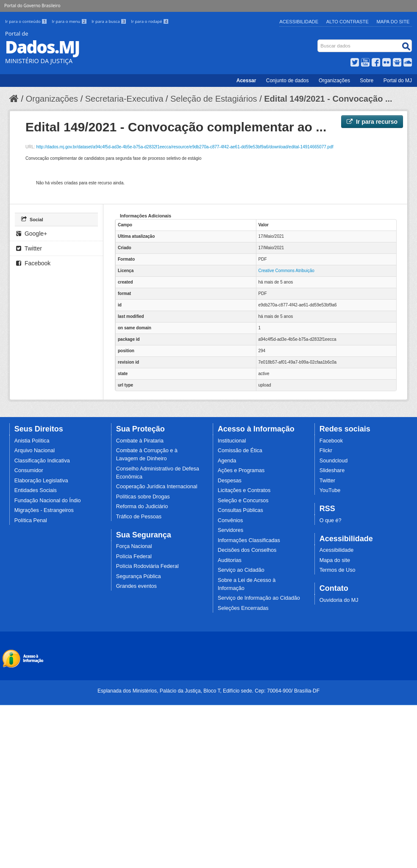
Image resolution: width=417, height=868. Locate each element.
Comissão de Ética (240, 451)
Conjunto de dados (288, 81)
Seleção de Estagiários (214, 99)
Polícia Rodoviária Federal (147, 566)
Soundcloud (334, 461)
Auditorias (230, 560)
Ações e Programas (241, 470)
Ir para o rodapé (150, 21)
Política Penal (31, 520)
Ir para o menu (70, 21)
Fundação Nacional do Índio (48, 501)
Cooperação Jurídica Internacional (157, 487)
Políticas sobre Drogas (143, 497)
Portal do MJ (398, 81)
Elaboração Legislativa (41, 481)
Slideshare (332, 470)
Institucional (232, 441)
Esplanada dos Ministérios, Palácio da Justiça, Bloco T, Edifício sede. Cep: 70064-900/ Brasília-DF (208, 691)
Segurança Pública (139, 576)
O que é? (331, 520)
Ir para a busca (110, 21)
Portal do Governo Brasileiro (32, 6)
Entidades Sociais (36, 490)
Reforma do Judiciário (142, 506)
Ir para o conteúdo (27, 21)
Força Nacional (134, 546)
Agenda (227, 461)
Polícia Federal (134, 556)
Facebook (33, 263)
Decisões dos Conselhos (247, 550)
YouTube (330, 490)
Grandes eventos (136, 586)
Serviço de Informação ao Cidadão (259, 598)
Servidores (231, 530)
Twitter (29, 248)
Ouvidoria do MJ (339, 600)
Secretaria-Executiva (124, 99)
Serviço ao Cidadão (241, 570)
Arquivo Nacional (35, 451)
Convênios (231, 520)
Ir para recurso (372, 122)
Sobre (367, 81)
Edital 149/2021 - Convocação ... (328, 99)
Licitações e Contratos (244, 490)
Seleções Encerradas (243, 608)
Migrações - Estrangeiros (44, 510)
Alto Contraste (347, 22)
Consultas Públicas (240, 510)
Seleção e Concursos (243, 501)
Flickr (326, 451)
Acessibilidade (299, 22)
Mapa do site (335, 560)
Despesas (230, 481)
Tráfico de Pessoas (139, 517)
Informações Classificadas (249, 540)
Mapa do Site (393, 22)
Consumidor (29, 470)
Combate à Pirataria (140, 441)
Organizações (334, 81)
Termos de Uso (338, 570)
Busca (318, 41)
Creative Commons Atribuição (286, 271)
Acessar (246, 81)
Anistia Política (32, 441)
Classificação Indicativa (42, 461)
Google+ (32, 234)
